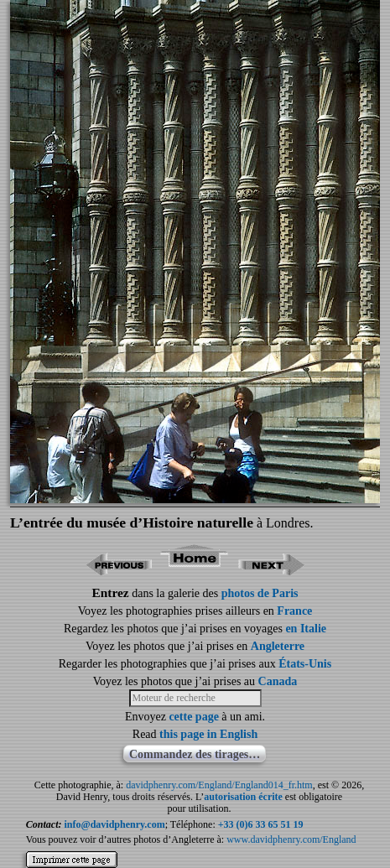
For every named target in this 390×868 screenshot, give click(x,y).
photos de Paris (260, 593)
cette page (193, 717)
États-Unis (305, 664)
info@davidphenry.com (114, 824)
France (294, 611)
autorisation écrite (243, 797)
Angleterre (278, 646)
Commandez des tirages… (195, 754)
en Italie (306, 629)
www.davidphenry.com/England (291, 839)
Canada (278, 681)
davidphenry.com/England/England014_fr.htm (219, 785)
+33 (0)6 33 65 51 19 (261, 824)
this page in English (208, 734)
